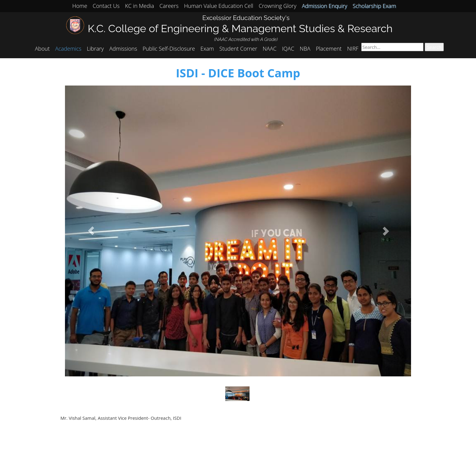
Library (95, 49)
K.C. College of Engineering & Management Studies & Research (240, 28)
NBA (305, 49)
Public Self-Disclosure (169, 49)
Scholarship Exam (374, 6)
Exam (207, 49)
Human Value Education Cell (219, 6)
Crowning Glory (277, 6)
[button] (91, 231)
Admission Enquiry (324, 6)
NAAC (270, 49)
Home (80, 6)
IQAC (288, 49)
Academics (68, 49)
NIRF (353, 49)
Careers (169, 6)
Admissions (123, 49)
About (42, 49)
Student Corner (238, 49)
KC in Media (139, 6)
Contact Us (106, 6)
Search (434, 47)
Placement (329, 49)
